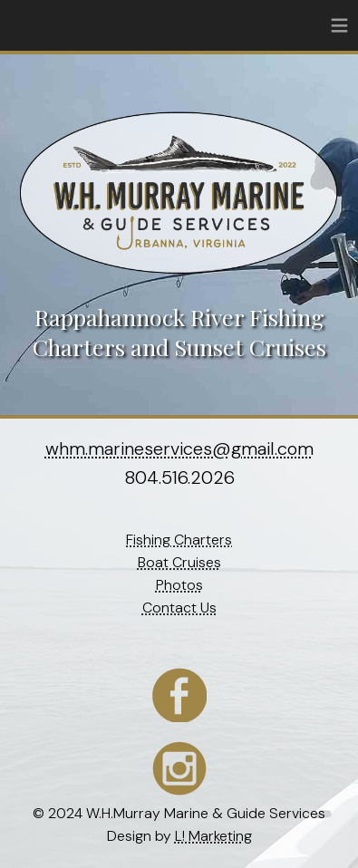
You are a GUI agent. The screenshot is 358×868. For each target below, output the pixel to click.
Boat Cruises (179, 562)
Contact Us (179, 608)
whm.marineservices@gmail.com (179, 448)
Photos (179, 585)
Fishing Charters (179, 540)
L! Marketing (213, 836)
